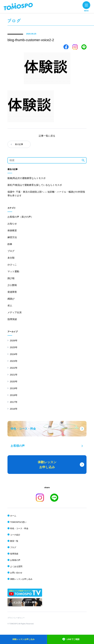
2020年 (14, 381)
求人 (10, 306)
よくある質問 (16, 566)
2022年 (14, 368)
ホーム (13, 516)
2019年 (14, 388)
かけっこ (12, 265)
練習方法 (12, 237)
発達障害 (12, 292)
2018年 (14, 395)
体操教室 (12, 230)
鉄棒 (10, 244)
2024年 (14, 354)
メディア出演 (14, 312)
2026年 (14, 340)
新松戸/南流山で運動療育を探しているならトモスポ (35, 185)
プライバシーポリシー (16, 618)
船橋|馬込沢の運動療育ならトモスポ (27, 178)
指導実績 (12, 319)
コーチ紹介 (15, 535)
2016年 (14, 409)
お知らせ (12, 224)
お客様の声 (15, 560)
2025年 (14, 347)
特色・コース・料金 (19, 528)
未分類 (11, 258)
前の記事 (19, 144)
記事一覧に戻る (47, 136)
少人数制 (12, 285)
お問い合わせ (16, 573)
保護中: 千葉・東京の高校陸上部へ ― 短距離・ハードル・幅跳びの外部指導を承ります (46, 194)
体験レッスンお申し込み (21, 579)
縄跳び (11, 299)
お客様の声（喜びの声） (20, 217)
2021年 (14, 375)
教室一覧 (14, 541)
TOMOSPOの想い (18, 522)
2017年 (14, 402)
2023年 (14, 361)
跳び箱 (11, 278)
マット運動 (13, 271)
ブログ (11, 251)
